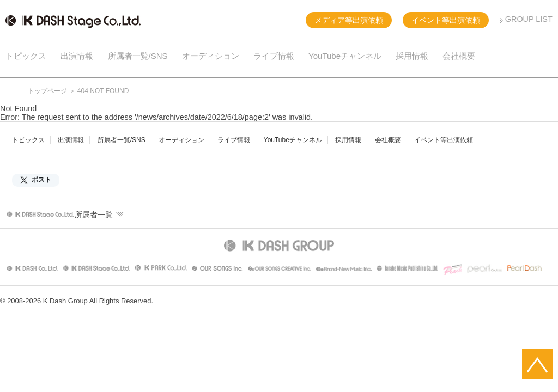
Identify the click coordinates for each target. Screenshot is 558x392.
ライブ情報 (274, 56)
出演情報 (77, 56)
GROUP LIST (529, 19)
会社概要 (459, 56)
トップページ (47, 91)
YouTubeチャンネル (345, 56)
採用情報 (412, 56)
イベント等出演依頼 (446, 20)
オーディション (211, 56)
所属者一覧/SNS (138, 56)
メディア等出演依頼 (349, 20)
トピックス (26, 56)
